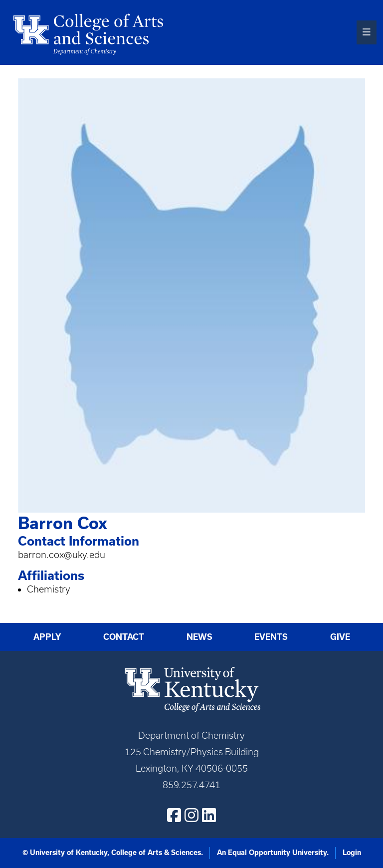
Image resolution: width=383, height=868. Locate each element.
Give (340, 637)
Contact (124, 637)
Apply (47, 637)
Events (271, 637)
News (199, 637)
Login (352, 853)
